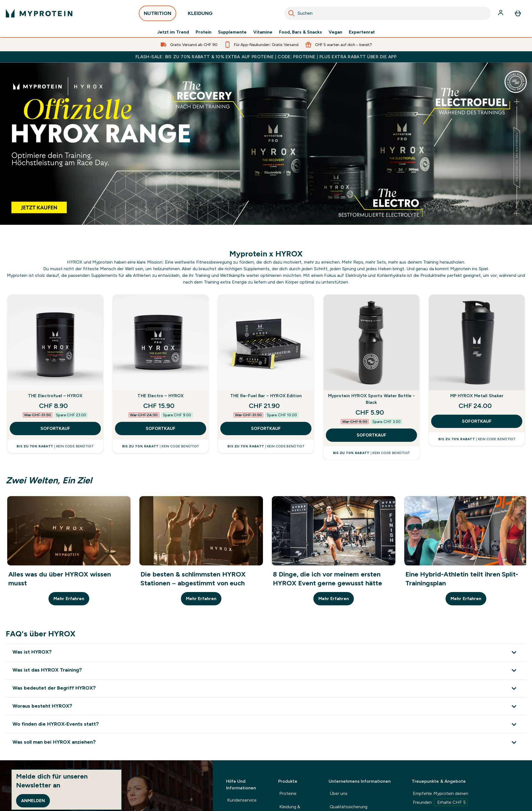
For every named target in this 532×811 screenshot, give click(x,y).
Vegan (335, 32)
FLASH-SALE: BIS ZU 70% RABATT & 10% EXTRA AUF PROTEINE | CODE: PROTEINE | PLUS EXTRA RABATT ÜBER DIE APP (266, 57)
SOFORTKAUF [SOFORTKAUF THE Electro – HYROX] (161, 428)
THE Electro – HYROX (160, 396)
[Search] (291, 13)
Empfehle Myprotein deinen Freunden (441, 799)
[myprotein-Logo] (39, 13)
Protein (204, 32)
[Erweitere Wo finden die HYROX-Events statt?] (266, 724)
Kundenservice (242, 800)
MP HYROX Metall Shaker (477, 396)
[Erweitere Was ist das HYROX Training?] (266, 670)
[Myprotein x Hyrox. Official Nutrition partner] (266, 144)
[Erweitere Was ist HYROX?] (266, 652)
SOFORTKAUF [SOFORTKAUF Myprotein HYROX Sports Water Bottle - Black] (371, 435)
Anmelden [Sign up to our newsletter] (33, 801)
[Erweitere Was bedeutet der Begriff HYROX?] (266, 688)
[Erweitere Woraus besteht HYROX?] (266, 706)
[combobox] (388, 13)
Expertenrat (362, 32)
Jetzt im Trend (173, 32)
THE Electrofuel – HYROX (55, 396)
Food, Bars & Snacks (300, 32)
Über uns (339, 793)
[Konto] (501, 13)
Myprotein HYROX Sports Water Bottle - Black (372, 399)
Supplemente (232, 32)
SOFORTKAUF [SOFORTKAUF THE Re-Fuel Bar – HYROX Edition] (266, 428)
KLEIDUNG (200, 15)
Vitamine (263, 32)
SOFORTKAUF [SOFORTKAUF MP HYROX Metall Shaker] (477, 421)
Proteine (288, 793)
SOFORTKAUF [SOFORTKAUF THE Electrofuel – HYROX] (55, 428)
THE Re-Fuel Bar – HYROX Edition (266, 396)
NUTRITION (158, 15)
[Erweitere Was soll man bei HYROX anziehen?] (266, 742)
